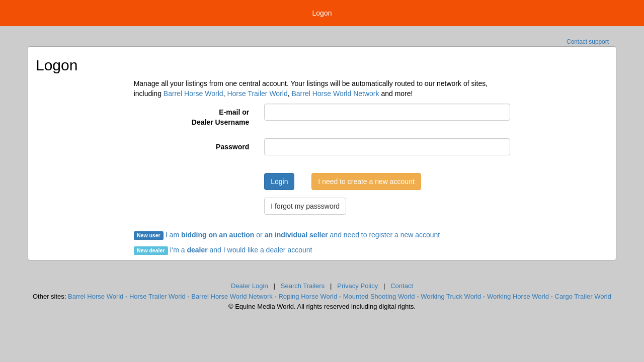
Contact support (588, 42)
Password (232, 147)
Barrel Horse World (193, 94)
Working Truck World (451, 296)
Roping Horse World (308, 296)
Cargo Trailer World (583, 296)
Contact (402, 286)
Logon (322, 13)
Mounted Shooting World (379, 296)
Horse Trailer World (257, 94)
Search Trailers (303, 286)
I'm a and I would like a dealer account (241, 250)
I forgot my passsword (305, 206)
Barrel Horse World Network (335, 94)
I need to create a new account (366, 182)
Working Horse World (518, 296)
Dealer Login (250, 286)
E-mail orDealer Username (220, 117)
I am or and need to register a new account (287, 235)
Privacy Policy (357, 286)
